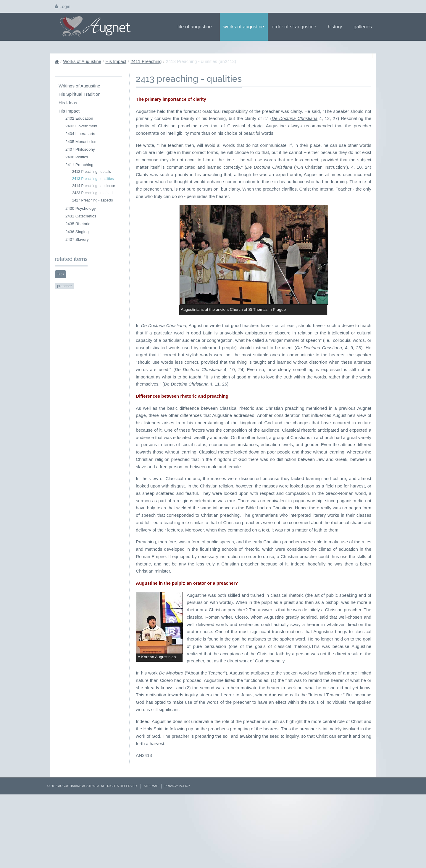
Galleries (365, 27)
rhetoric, (252, 549)
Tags (60, 274)
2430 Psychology (81, 208)
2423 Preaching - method (92, 193)
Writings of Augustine (79, 86)
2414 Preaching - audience (94, 186)
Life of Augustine (197, 27)
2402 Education (79, 118)
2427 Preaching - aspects (93, 200)
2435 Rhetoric (78, 224)
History (337, 27)
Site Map (151, 851)
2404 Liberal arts (80, 134)
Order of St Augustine (296, 27)
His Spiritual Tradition (80, 94)
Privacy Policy (177, 851)
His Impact (116, 61)
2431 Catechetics (81, 216)
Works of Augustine (244, 27)
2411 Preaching (146, 61)
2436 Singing (77, 232)
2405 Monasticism (82, 142)
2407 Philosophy (80, 149)
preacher (64, 286)
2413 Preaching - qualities (93, 179)
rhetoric (255, 126)
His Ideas (68, 103)
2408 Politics (77, 157)
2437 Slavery (77, 239)
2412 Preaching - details (92, 172)
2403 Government (81, 126)
